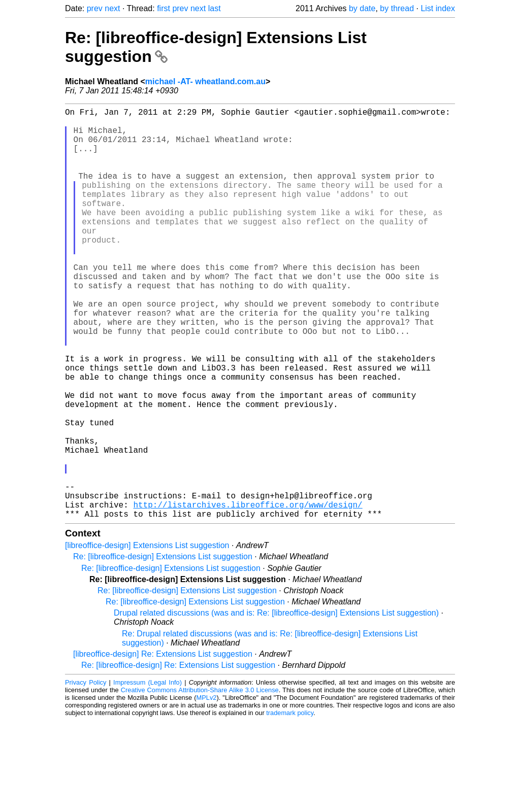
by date (362, 8)
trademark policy (290, 804)
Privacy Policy (86, 774)
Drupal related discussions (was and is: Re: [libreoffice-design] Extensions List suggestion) (276, 704)
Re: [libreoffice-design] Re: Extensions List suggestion (178, 756)
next (112, 8)
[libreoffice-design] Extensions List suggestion (147, 637)
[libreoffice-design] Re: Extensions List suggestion (163, 745)
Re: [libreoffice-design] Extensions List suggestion (163, 648)
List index (438, 8)
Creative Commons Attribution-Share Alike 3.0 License (200, 781)
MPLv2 (207, 789)
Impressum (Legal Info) (148, 774)
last (215, 8)
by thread (397, 8)
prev (95, 8)
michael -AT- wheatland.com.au (205, 81)
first (164, 8)
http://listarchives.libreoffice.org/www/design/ (248, 594)
